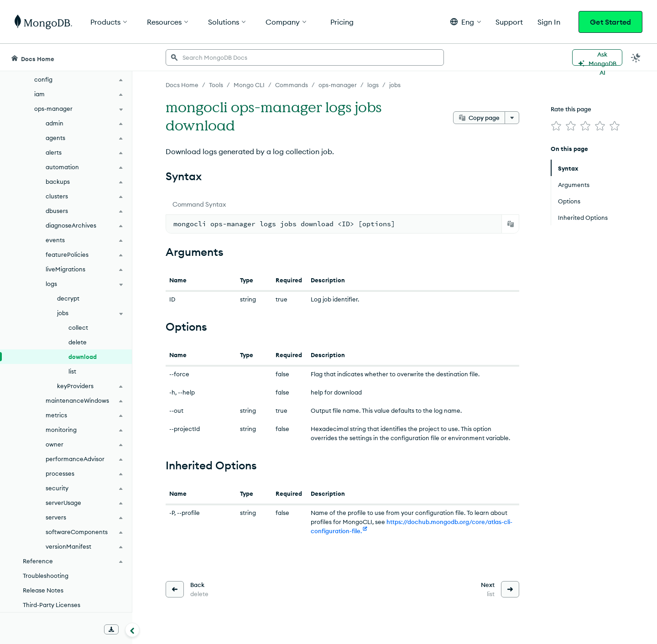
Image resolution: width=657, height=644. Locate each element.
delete (78, 342)
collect (78, 327)
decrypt (68, 298)
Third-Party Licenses (52, 605)
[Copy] (511, 224)
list (72, 371)
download (83, 357)
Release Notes (43, 590)
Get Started (610, 22)
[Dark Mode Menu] (636, 57)
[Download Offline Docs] (111, 629)
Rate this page (571, 109)
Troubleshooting (46, 576)
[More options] (512, 118)
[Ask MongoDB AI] (597, 57)
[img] (556, 126)
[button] (466, 22)
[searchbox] (305, 57)
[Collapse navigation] (132, 630)
